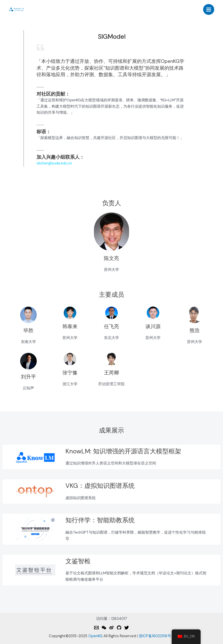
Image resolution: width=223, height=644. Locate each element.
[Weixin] (104, 628)
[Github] (119, 628)
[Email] (96, 628)
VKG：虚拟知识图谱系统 (100, 486)
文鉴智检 (78, 561)
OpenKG (95, 636)
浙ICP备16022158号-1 (156, 636)
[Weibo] (111, 628)
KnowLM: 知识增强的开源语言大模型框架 (123, 451)
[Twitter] (127, 628)
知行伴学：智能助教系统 (100, 520)
